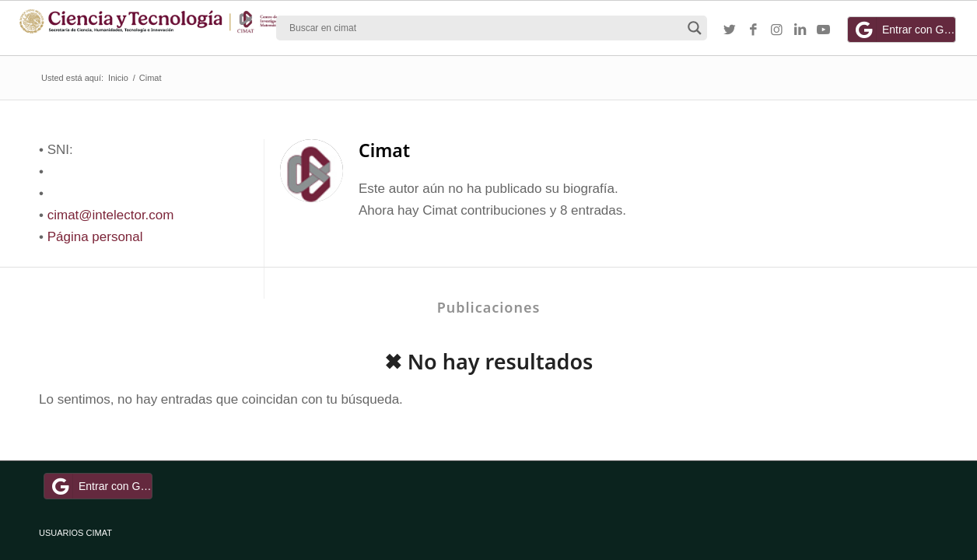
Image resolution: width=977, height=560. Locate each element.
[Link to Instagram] (776, 30)
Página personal (95, 237)
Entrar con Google (904, 30)
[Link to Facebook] (753, 30)
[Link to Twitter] (730, 30)
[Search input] (485, 28)
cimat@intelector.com (111, 215)
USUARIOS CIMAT (75, 533)
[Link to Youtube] (823, 30)
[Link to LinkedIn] (800, 30)
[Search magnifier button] (695, 28)
